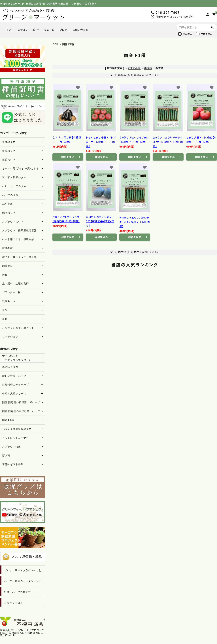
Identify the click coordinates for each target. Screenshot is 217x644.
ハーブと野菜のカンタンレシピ (23, 581)
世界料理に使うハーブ (15, 385)
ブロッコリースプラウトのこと (23, 570)
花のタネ (8, 204)
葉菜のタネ (9, 160)
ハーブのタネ (10, 195)
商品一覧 (49, 30)
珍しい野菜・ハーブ (14, 376)
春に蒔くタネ (10, 367)
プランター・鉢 (11, 292)
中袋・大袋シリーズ (14, 394)
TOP (10, 30)
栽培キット (9, 301)
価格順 (148, 68)
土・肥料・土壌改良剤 (15, 284)
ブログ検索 (207, 34)
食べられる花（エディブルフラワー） (17, 358)
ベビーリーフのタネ (14, 186)
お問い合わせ (80, 30)
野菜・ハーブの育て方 (17, 592)
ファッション (10, 337)
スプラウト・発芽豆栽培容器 (19, 230)
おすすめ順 (134, 68)
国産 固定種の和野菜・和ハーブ (21, 402)
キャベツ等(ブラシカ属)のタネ (21, 168)
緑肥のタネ (9, 213)
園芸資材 (8, 266)
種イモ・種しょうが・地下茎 (19, 257)
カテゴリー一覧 (27, 30)
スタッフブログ (13, 603)
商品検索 (188, 34)
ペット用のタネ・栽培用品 (18, 239)
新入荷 (6, 455)
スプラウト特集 (11, 447)
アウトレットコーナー (15, 438)
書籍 (5, 319)
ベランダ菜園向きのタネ (17, 429)
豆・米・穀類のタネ (14, 177)
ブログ (64, 30)
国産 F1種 (68, 44)
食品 (5, 310)
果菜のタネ (9, 142)
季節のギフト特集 (13, 464)
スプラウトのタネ (13, 222)
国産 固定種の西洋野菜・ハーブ (21, 411)
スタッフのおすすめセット (18, 328)
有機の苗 (8, 248)
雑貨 (5, 275)
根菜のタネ (9, 151)
